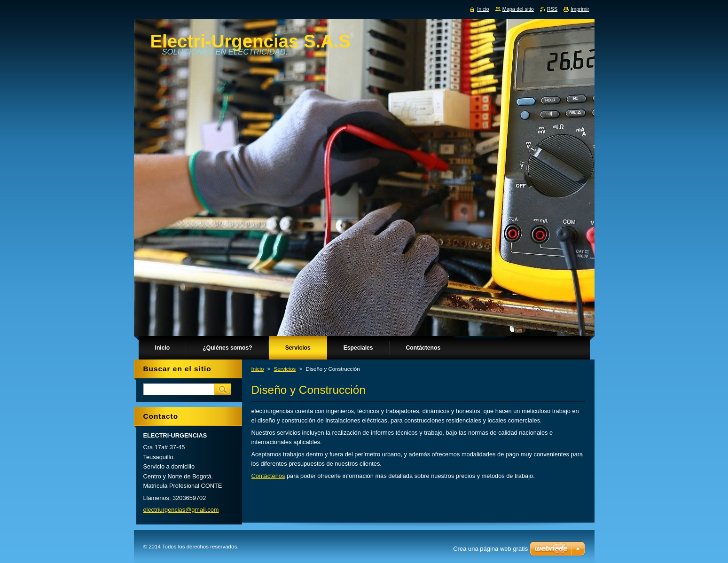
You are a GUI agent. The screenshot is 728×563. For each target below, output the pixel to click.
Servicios (285, 369)
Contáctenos (268, 476)
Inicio (258, 369)
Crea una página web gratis (490, 549)
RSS (552, 9)
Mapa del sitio (518, 9)
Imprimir (580, 9)
